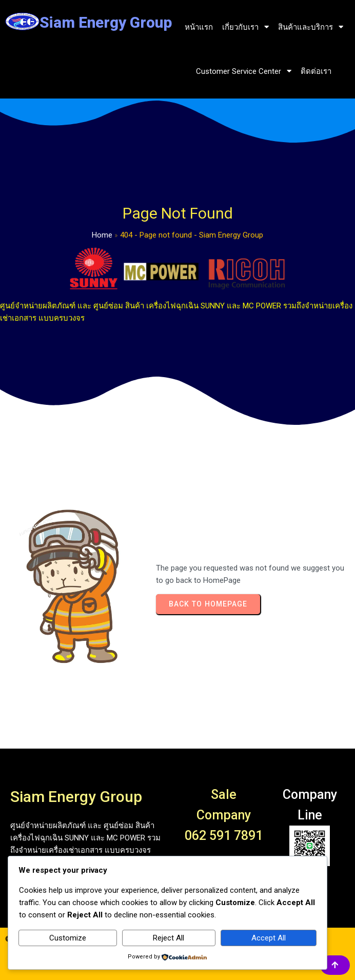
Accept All (269, 938)
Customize (68, 938)
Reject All (169, 938)
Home (102, 235)
